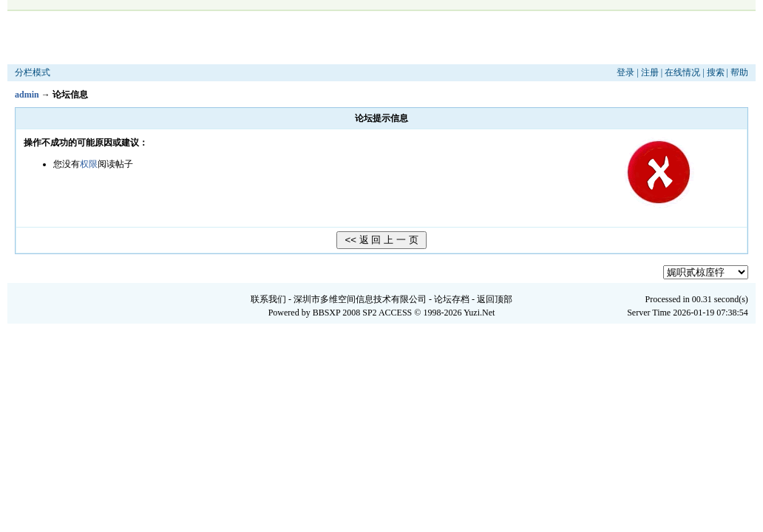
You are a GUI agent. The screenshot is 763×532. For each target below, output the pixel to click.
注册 (650, 72)
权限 (89, 164)
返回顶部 (495, 299)
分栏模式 (33, 72)
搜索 (716, 72)
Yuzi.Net (479, 313)
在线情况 (682, 72)
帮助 (739, 72)
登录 (625, 72)
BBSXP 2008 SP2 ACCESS (363, 313)
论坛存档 (452, 299)
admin (27, 95)
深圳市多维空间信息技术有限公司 (360, 299)
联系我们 (268, 299)
